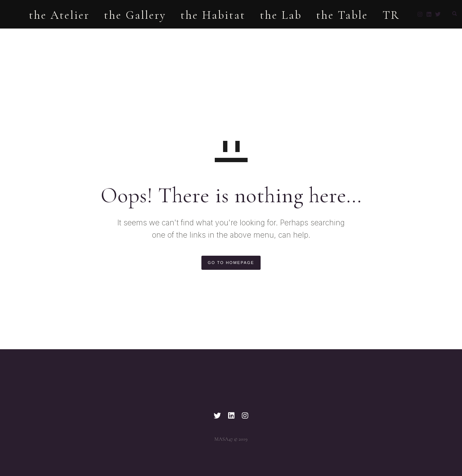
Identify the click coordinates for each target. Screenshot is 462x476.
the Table (333, 37)
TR (382, 37)
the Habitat (204, 37)
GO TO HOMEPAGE (231, 263)
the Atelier (50, 37)
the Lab (272, 37)
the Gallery (126, 37)
